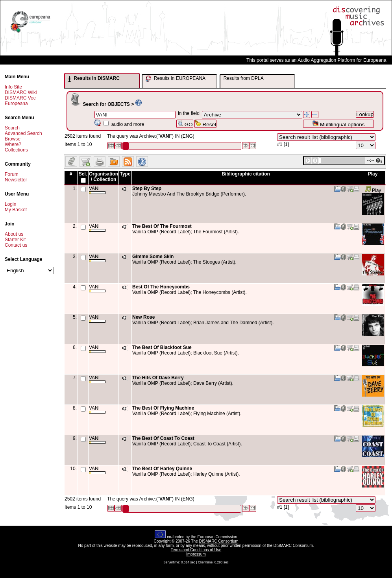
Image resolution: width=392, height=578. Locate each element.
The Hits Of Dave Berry (158, 378)
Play (373, 190)
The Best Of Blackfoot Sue (162, 347)
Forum (12, 174)
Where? (13, 144)
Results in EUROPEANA (176, 79)
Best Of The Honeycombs (161, 287)
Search (12, 128)
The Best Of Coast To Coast (163, 438)
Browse (13, 139)
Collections (16, 150)
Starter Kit (15, 240)
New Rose (143, 317)
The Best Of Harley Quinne (162, 469)
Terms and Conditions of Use (196, 550)
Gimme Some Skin (153, 257)
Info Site (13, 87)
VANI (97, 190)
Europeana (16, 103)
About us (14, 234)
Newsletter (16, 180)
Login (10, 204)
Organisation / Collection (104, 177)
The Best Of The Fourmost (162, 226)
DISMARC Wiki (21, 92)
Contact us (16, 245)
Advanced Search (23, 133)
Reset (206, 124)
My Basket (16, 210)
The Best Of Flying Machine (163, 408)
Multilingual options (338, 124)
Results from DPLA (244, 78)
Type (125, 174)
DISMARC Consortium (219, 541)
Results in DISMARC (94, 79)
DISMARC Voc (20, 98)
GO (185, 124)
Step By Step (147, 188)
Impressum (196, 554)
